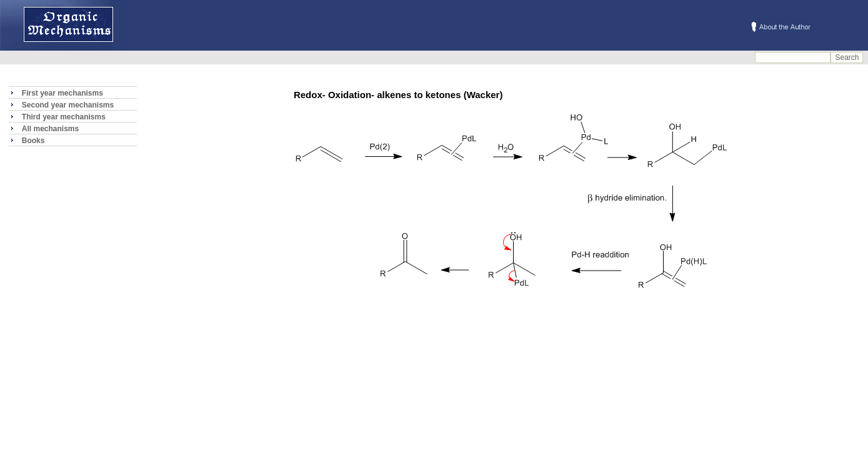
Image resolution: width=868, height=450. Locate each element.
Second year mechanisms (68, 105)
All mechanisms (50, 129)
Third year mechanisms (64, 117)
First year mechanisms (62, 93)
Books (33, 141)
